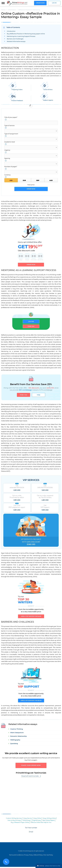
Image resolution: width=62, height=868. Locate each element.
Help (39, 395)
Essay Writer (37, 819)
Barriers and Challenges (15, 39)
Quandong (14, 744)
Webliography (15, 740)
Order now (40, 3)
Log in (54, 3)
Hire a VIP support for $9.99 (31, 701)
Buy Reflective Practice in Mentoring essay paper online (26, 34)
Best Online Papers (48, 822)
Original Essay (36, 822)
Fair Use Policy (48, 856)
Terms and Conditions (16, 856)
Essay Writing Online (49, 819)
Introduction (11, 31)
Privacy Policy (28, 856)
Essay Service (28, 819)
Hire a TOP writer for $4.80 (31, 617)
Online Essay (26, 822)
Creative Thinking (17, 730)
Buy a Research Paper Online (20, 824)
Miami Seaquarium (17, 733)
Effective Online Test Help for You (41, 824)
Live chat (31, 322)
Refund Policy (38, 856)
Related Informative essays (16, 42)
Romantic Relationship (18, 737)
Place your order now (31, 766)
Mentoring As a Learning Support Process (21, 36)
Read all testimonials (30, 777)
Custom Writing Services (14, 819)
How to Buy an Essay (14, 822)
